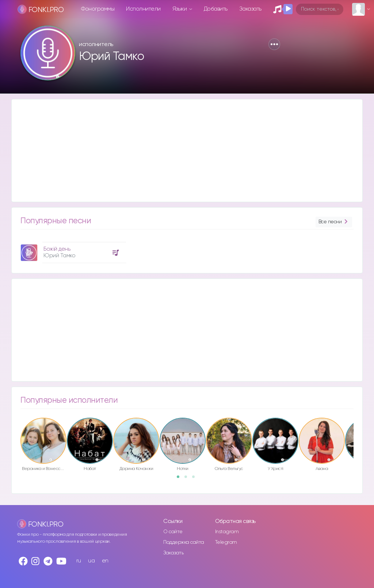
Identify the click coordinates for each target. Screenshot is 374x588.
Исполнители (143, 9)
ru (79, 561)
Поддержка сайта (184, 542)
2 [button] (188, 479)
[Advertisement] (187, 151)
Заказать (250, 9)
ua (91, 561)
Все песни (334, 222)
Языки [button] (180, 9)
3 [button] (196, 479)
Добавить (216, 9)
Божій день (57, 249)
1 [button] (180, 479)
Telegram (226, 542)
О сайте (173, 532)
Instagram (227, 532)
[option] (72, 250)
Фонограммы (98, 9)
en (105, 561)
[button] (274, 44)
